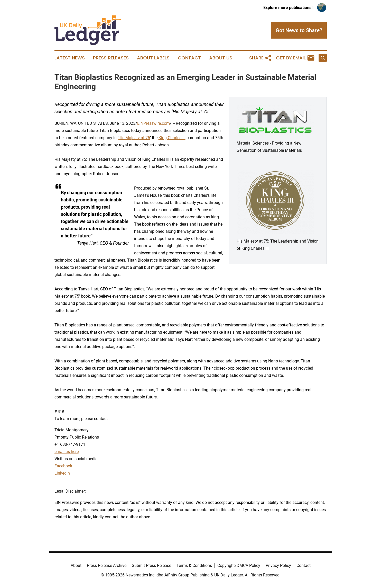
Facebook (63, 466)
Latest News (70, 58)
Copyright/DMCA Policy (239, 565)
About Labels (153, 58)
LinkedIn (62, 473)
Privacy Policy (278, 565)
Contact (189, 58)
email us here (67, 452)
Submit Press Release (151, 565)
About (76, 565)
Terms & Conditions (194, 565)
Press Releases (111, 58)
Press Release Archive (107, 565)
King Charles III (172, 138)
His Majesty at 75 (134, 138)
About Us (221, 58)
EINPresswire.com (154, 123)
